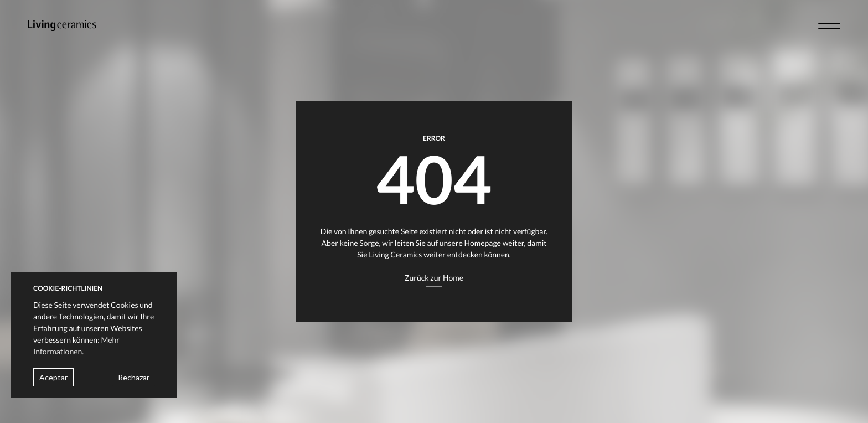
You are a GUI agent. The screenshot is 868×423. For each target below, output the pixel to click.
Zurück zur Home (434, 278)
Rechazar (134, 377)
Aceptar (53, 377)
